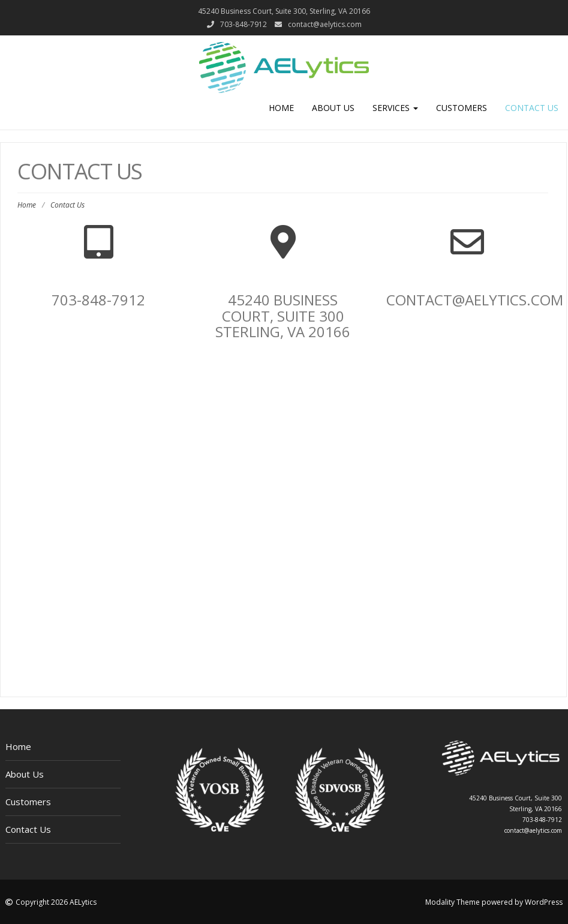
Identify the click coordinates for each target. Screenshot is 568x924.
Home (281, 108)
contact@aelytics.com (325, 24)
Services (395, 108)
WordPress (544, 902)
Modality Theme (453, 902)
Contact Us (532, 108)
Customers (462, 108)
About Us (333, 108)
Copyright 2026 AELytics (56, 902)
